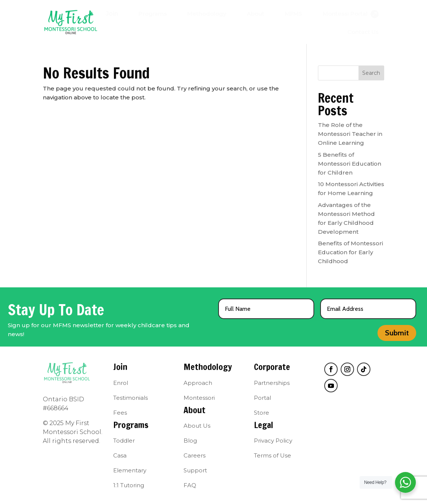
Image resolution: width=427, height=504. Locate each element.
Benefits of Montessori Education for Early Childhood (350, 252)
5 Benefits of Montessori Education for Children (350, 164)
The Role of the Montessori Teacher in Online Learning (350, 134)
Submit (397, 333)
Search (371, 73)
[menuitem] (112, 14)
